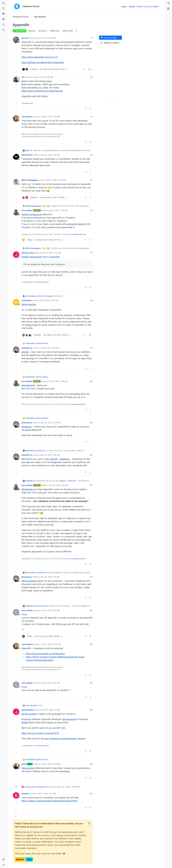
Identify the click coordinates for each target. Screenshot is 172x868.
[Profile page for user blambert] (16, 795)
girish (24, 764)
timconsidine (27, 210)
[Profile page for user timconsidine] (16, 212)
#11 (91, 423)
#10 (91, 381)
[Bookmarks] (3, 25)
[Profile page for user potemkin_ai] (16, 350)
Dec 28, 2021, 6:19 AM (50, 577)
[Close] (89, 823)
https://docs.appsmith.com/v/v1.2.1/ (40, 57)
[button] (3, 859)
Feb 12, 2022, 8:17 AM (50, 610)
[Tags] (3, 14)
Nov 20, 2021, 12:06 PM (51, 423)
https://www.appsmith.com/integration (45, 654)
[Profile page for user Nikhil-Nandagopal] (16, 182)
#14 (91, 577)
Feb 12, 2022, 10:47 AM (51, 644)
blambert (25, 794)
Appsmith (54, 257)
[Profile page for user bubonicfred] (16, 157)
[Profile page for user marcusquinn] (16, 118)
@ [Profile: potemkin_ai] (29, 489)
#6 (92, 210)
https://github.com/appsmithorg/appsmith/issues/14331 (50, 801)
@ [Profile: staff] (25, 722)
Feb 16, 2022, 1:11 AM (51, 710)
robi (23, 77)
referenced (41, 787)
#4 (92, 155)
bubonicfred (27, 155)
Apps (124, 6)
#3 (92, 117)
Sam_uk (25, 38)
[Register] (169, 9)
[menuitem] (169, 3)
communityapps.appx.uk (77, 234)
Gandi (39, 282)
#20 (91, 794)
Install (155, 6)
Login (29, 859)
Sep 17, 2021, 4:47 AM (49, 300)
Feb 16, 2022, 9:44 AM (51, 764)
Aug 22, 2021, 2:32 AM (50, 155)
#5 (92, 180)
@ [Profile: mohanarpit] (28, 385)
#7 (92, 253)
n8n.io (45, 96)
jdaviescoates (28, 253)
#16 (91, 644)
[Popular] (3, 19)
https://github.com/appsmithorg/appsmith (43, 62)
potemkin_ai (27, 348)
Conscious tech (27, 103)
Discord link (32, 325)
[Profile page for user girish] (16, 766)
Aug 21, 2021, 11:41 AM (51, 117)
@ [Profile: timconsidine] (29, 304)
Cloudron (29, 282)
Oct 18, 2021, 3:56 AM (50, 348)
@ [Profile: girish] (25, 352)
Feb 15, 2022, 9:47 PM (51, 683)
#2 (92, 77)
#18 (91, 710)
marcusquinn (27, 117)
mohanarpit (26, 300)
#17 (91, 683)
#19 (91, 764)
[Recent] (3, 9)
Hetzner (46, 282)
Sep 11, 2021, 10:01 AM (52, 253)
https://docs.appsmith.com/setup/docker (42, 91)
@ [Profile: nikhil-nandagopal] (32, 214)
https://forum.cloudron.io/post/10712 (40, 733)
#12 (91, 455)
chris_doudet (27, 610)
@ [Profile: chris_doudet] (29, 714)
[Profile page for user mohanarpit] (16, 302)
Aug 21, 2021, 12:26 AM (43, 77)
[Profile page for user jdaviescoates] (16, 255)
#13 (91, 485)
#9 (92, 348)
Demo (140, 6)
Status (132, 6)
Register (20, 859)
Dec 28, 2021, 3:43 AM (59, 485)
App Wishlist (19, 31)
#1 (92, 38)
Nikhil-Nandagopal (30, 180)
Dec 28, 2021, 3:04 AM (50, 455)
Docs (148, 6)
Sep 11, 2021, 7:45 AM (58, 210)
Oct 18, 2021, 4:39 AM (58, 381)
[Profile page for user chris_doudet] (16, 612)
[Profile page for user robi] (16, 79)
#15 (91, 610)
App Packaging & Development (60, 739)
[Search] (3, 30)
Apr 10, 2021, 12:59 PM (46, 38)
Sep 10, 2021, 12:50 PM (56, 180)
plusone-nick (30, 787)
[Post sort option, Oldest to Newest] (110, 43)
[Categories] (3, 3)
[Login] (169, 3)
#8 (92, 300)
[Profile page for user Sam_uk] (16, 40)
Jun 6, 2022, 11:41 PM (47, 794)
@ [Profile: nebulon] (27, 427)
